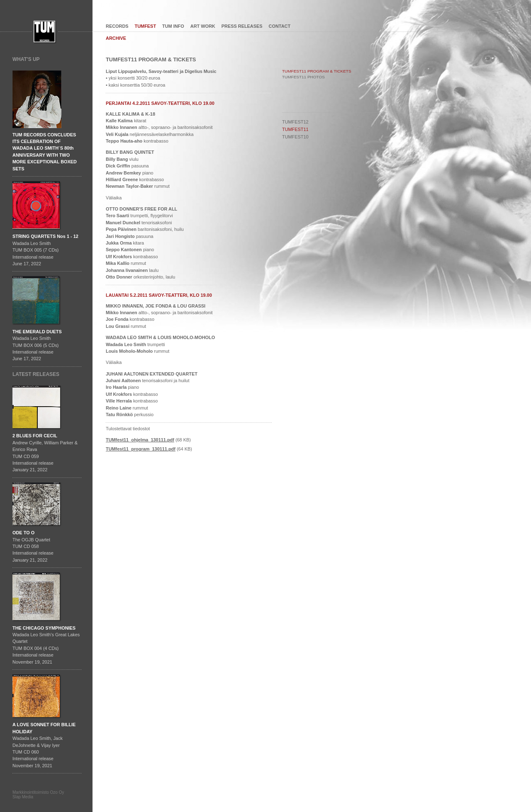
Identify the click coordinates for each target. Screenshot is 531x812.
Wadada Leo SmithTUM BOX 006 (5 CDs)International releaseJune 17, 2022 (37, 345)
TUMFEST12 (295, 122)
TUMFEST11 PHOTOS (303, 77)
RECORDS (117, 26)
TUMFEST (146, 26)
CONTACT (280, 26)
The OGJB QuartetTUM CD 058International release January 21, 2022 (33, 546)
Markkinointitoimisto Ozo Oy (38, 792)
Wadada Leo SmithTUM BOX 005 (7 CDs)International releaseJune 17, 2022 (45, 250)
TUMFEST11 (295, 129)
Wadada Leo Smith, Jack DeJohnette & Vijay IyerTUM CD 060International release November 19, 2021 (44, 745)
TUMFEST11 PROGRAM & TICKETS (317, 71)
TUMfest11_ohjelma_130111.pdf (140, 440)
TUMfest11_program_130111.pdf (141, 449)
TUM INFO (173, 26)
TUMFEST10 (295, 137)
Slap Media (23, 797)
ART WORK (203, 26)
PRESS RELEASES (242, 26)
